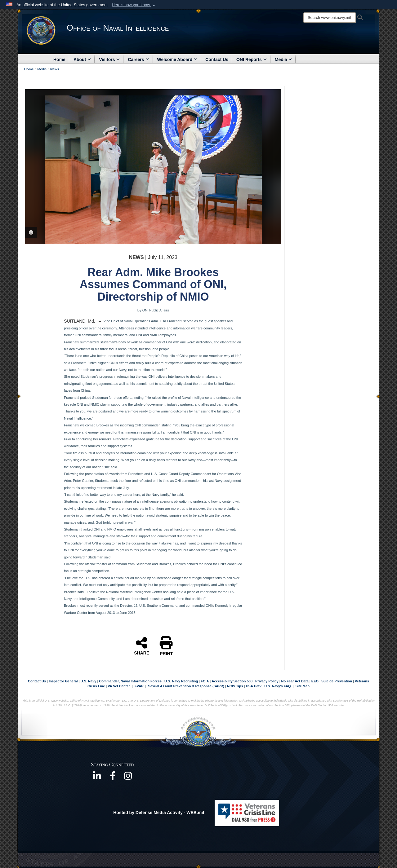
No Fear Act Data (295, 681)
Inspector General (63, 681)
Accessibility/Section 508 (233, 681)
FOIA (205, 681)
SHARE (142, 646)
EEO (315, 681)
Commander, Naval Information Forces (130, 681)
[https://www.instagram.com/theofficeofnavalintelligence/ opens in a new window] (128, 778)
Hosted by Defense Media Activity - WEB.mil (159, 813)
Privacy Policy (267, 681)
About (82, 59)
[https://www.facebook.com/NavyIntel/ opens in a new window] (113, 778)
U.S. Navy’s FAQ (277, 686)
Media (283, 59)
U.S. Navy (89, 681)
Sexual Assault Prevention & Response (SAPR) (186, 686)
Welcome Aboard (177, 59)
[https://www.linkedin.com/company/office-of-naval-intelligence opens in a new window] (97, 778)
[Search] (330, 18)
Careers (138, 59)
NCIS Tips (236, 686)
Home (59, 59)
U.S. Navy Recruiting (181, 681)
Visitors (109, 59)
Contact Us (217, 59)
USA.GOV (254, 686)
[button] (134, 5)
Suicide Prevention (337, 681)
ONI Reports (252, 59)
